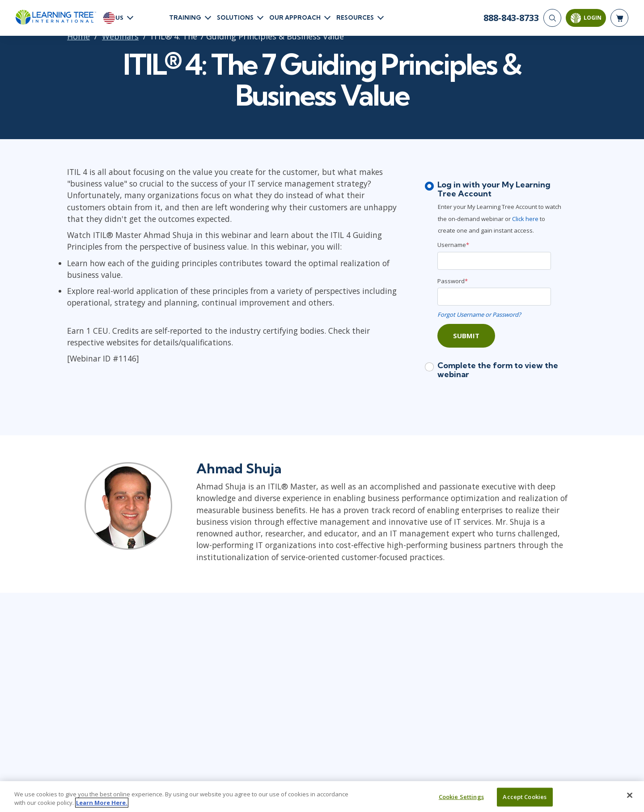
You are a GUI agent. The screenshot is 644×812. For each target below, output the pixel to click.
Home (78, 36)
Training (185, 17)
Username (453, 245)
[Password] (494, 297)
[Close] (630, 795)
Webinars (120, 36)
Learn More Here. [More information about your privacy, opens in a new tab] (102, 803)
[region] (322, 797)
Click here (526, 219)
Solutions (235, 17)
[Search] (552, 18)
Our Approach (295, 17)
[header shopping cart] (619, 18)
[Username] (494, 261)
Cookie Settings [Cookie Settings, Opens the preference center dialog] (461, 797)
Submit (466, 336)
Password (453, 281)
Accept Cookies (525, 797)
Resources (355, 17)
